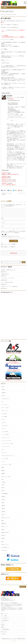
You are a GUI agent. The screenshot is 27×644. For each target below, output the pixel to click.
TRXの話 (3, 391)
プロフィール (4, 454)
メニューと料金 (4, 616)
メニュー (3, 463)
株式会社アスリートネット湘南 (14, 355)
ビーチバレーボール (5, 448)
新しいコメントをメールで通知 (8, 246)
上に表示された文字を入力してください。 (11, 238)
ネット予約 (3, 634)
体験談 (3, 469)
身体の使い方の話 (5, 534)
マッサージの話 (5, 460)
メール (3, 224)
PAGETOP (23, 587)
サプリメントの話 (5, 409)
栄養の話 (3, 507)
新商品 (3, 487)
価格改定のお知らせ (6, 178)
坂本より (3, 489)
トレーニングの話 (5, 436)
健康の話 (3, 472)
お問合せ (3, 627)
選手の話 (2, 22)
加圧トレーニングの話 (6, 478)
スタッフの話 (10, 183)
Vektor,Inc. (23, 640)
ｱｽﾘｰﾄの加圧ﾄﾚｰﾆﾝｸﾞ (5, 549)
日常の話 (3, 501)
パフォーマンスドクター (6, 442)
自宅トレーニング (5, 528)
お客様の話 (4, 394)
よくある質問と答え (5, 621)
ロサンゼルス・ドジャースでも (9, 181)
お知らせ (9, 173)
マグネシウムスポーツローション (8, 457)
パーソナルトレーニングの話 (7, 445)
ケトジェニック (5, 406)
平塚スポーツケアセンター (12, 639)
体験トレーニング (4, 614)
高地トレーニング (5, 546)
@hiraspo (11, 99)
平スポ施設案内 (5, 495)
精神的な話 (4, 525)
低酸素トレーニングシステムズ (14, 382)
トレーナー (4, 430)
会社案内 (3, 625)
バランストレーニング (6, 439)
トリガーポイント (5, 427)
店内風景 (3, 498)
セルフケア (4, 424)
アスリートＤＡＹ (22, 193)
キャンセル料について (5, 618)
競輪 (2, 522)
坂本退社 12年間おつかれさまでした (10, 174)
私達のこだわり (4, 632)
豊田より (3, 531)
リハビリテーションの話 (11, 180)
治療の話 (3, 510)
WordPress (9, 640)
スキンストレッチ (5, 412)
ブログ (3, 451)
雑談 (2, 543)
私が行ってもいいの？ (6, 519)
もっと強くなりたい (5, 400)
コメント (3, 208)
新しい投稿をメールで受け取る (8, 249)
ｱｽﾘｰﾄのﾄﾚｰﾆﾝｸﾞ (5, 552)
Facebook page (13, 255)
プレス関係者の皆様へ (5, 630)
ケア (2, 403)
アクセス (3, 623)
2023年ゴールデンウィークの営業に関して (10, 288)
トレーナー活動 (5, 433)
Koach (3, 388)
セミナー (3, 421)
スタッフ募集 (4, 418)
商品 (2, 481)
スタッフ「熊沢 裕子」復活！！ (9, 185)
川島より (3, 492)
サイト (3, 228)
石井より (3, 516)
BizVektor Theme (16, 640)
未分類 (3, 504)
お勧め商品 (4, 484)
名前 (2, 220)
